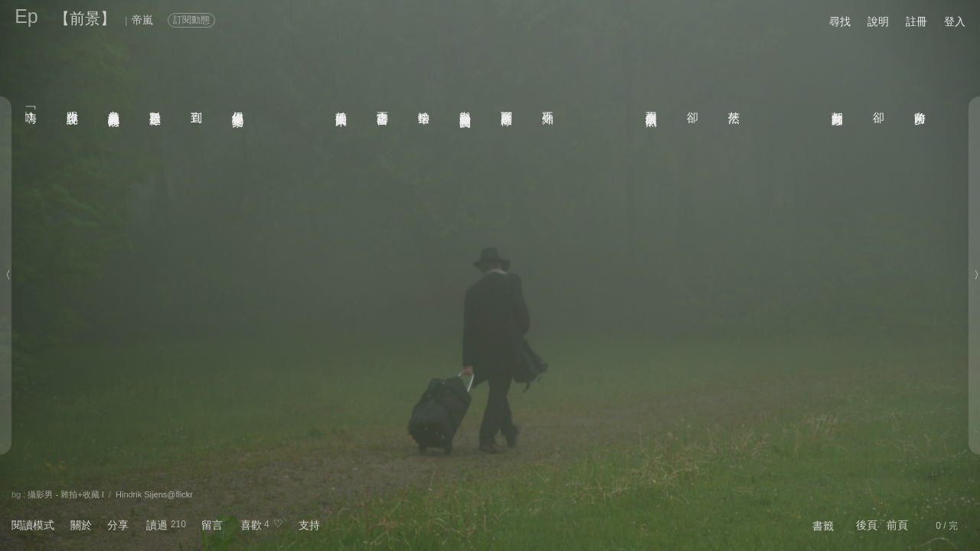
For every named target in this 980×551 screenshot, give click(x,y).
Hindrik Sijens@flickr (154, 494)
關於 (81, 525)
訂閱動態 (191, 20)
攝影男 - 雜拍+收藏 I (65, 494)
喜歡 (251, 525)
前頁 (897, 525)
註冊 (916, 21)
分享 (118, 525)
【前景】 (85, 18)
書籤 (823, 526)
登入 (955, 21)
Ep (26, 16)
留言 (212, 525)
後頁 (867, 525)
